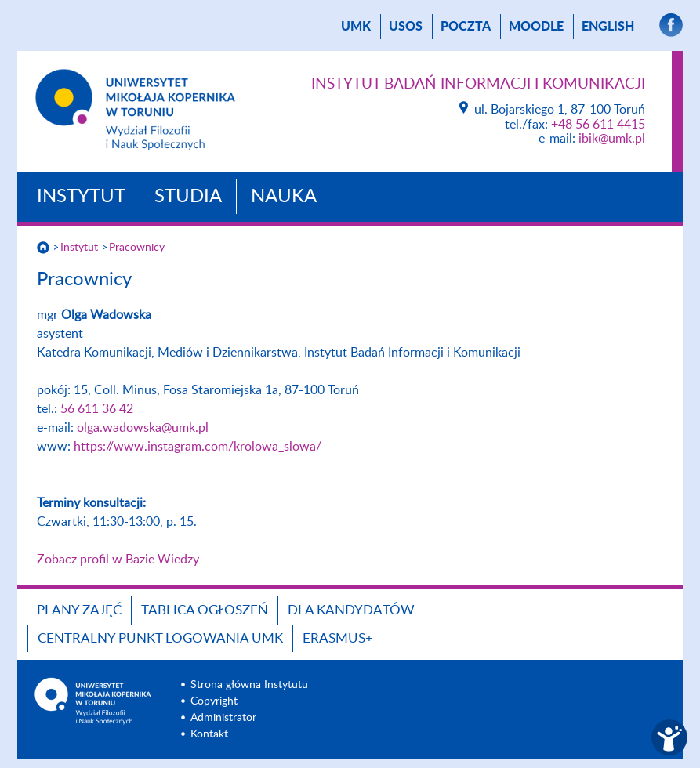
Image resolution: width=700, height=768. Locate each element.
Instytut (81, 197)
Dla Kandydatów (351, 610)
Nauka (284, 197)
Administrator (223, 718)
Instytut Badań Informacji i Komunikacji (478, 84)
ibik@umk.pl (612, 139)
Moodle (536, 27)
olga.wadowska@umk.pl (143, 428)
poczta (466, 27)
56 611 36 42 (97, 409)
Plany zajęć (79, 610)
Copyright (214, 701)
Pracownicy (137, 248)
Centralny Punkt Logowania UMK (160, 638)
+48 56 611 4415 (598, 125)
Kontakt (209, 734)
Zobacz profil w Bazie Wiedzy (118, 560)
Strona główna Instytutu (249, 685)
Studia (188, 197)
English (608, 27)
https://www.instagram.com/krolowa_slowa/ (198, 447)
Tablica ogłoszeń (205, 610)
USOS (406, 27)
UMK (356, 27)
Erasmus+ (338, 638)
